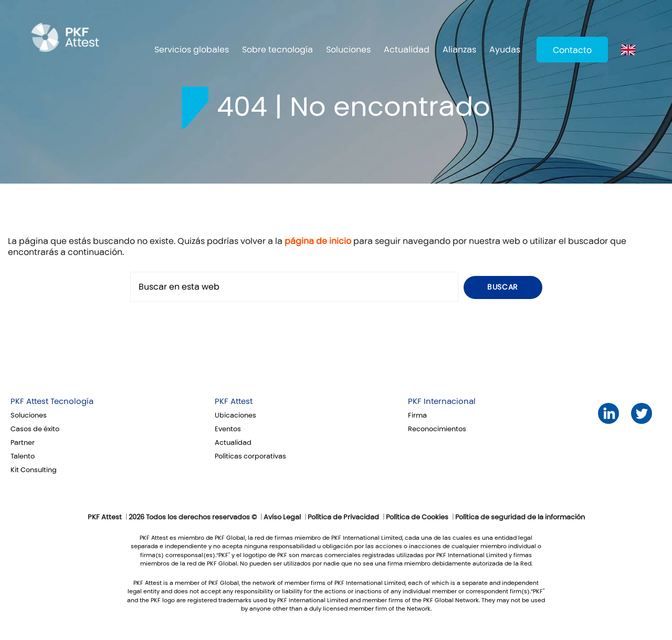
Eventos (228, 429)
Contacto (572, 50)
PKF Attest (234, 401)
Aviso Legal (282, 517)
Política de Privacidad (343, 517)
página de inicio (318, 241)
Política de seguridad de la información (520, 517)
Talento (23, 456)
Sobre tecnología (277, 50)
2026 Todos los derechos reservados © (193, 517)
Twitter (642, 414)
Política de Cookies (417, 517)
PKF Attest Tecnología (52, 401)
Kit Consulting (34, 470)
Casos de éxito (35, 429)
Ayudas (505, 50)
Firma (417, 415)
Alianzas (459, 50)
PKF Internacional (442, 401)
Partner (23, 443)
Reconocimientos (437, 429)
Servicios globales (192, 50)
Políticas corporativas (250, 456)
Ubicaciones (235, 415)
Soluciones (348, 50)
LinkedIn (609, 414)
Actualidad (407, 50)
